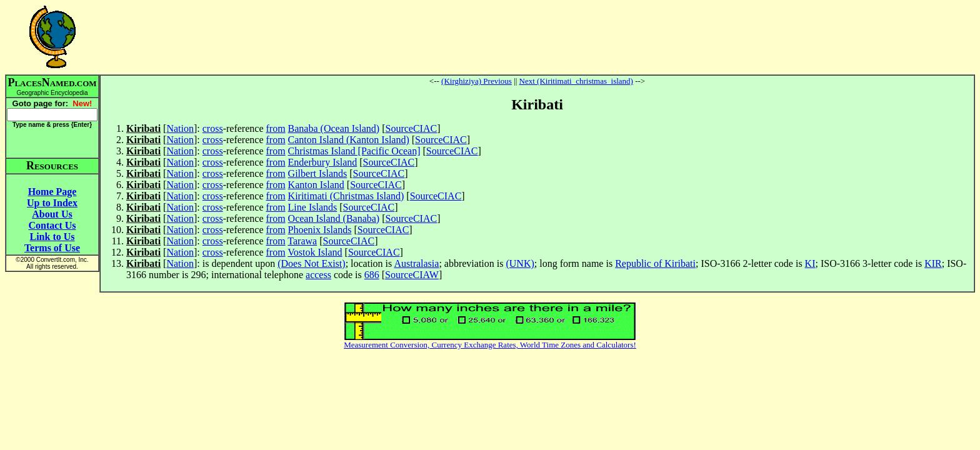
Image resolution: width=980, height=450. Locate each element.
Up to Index (52, 203)
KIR (933, 263)
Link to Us (52, 237)
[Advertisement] (537, 37)
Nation (180, 128)
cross (213, 128)
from (275, 128)
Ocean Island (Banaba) (334, 218)
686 (372, 275)
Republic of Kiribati (655, 263)
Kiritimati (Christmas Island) (346, 196)
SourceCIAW (412, 275)
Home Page (52, 192)
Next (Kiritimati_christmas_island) (576, 81)
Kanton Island (316, 185)
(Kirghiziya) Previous (477, 81)
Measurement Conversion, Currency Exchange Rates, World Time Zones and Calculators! (490, 345)
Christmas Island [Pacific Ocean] (354, 151)
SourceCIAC (412, 128)
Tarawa (302, 241)
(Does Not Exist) (311, 263)
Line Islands (313, 207)
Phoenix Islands (320, 230)
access (318, 275)
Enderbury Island (323, 162)
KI (810, 263)
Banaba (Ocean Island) (334, 128)
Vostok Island (315, 252)
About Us (52, 214)
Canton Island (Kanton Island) (349, 140)
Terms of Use (52, 248)
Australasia (416, 263)
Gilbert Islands (318, 173)
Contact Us (52, 225)
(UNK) (520, 263)
